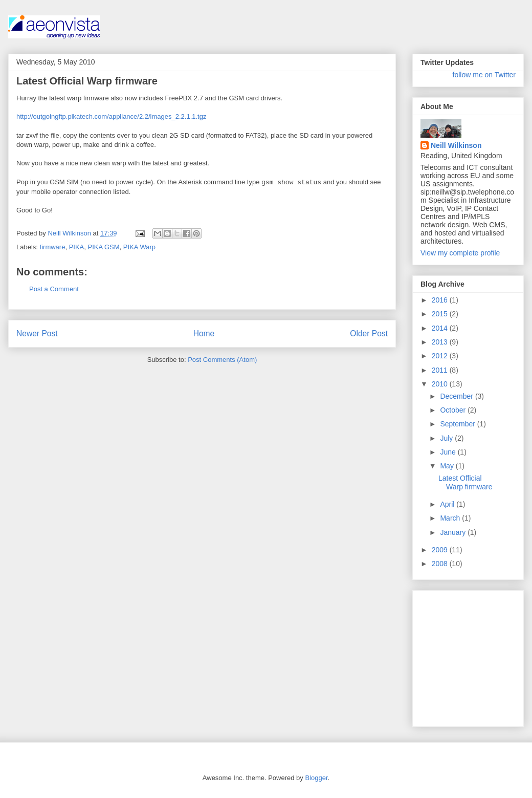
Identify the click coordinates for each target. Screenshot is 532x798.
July (447, 438)
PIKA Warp (139, 247)
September (458, 424)
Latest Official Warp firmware (465, 482)
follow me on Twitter (484, 75)
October (454, 410)
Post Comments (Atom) (222, 360)
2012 (441, 356)
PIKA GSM (103, 247)
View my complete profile (460, 253)
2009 (441, 550)
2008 (441, 564)
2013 (441, 342)
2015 (441, 314)
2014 (441, 328)
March (451, 518)
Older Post (369, 333)
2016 (441, 300)
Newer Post (37, 333)
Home (204, 333)
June (449, 452)
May (448, 466)
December (457, 396)
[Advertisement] (451, 656)
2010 (441, 384)
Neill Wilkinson (456, 145)
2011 (441, 370)
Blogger (316, 778)
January (454, 532)
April (448, 504)
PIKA (77, 247)
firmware (53, 247)
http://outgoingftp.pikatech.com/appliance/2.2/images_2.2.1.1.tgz (111, 116)
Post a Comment (54, 289)
